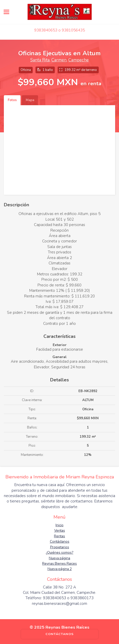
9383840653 (46, 30)
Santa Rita (40, 60)
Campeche (79, 60)
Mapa (30, 100)
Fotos (12, 100)
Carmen (59, 60)
